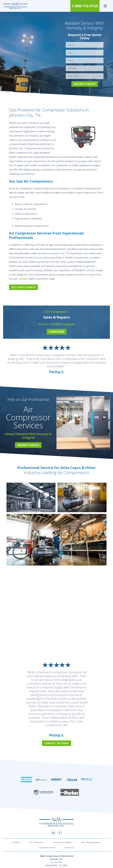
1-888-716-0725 (85, 6)
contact (23, 279)
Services (16, 829)
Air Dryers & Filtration (63, 829)
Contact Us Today (56, 743)
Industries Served (47, 834)
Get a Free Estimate (24, 287)
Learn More (57, 332)
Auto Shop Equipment (91, 829)
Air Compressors (37, 829)
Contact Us (69, 834)
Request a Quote (85, 84)
